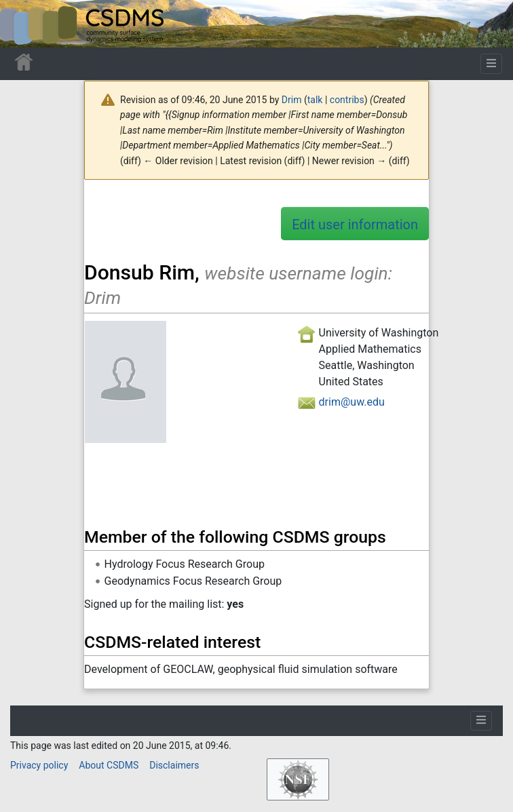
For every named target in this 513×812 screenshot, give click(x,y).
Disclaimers (174, 765)
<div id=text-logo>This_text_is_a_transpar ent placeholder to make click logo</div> (22, 24)
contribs (347, 100)
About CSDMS (109, 765)
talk (315, 100)
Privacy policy (39, 765)
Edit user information (355, 225)
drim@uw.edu (352, 402)
